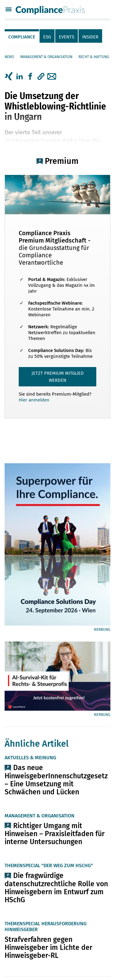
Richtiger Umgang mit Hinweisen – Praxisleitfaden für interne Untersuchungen (55, 834)
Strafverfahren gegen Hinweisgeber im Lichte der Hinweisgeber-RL (48, 947)
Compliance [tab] (22, 37)
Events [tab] (67, 37)
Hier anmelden (34, 400)
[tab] (22, 36)
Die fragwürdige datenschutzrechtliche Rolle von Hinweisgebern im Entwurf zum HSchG (56, 887)
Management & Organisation (46, 57)
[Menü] (9, 10)
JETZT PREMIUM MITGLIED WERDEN (58, 377)
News (9, 57)
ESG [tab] (47, 37)
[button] (41, 77)
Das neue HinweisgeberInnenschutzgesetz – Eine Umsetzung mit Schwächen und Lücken (56, 780)
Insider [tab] (90, 37)
